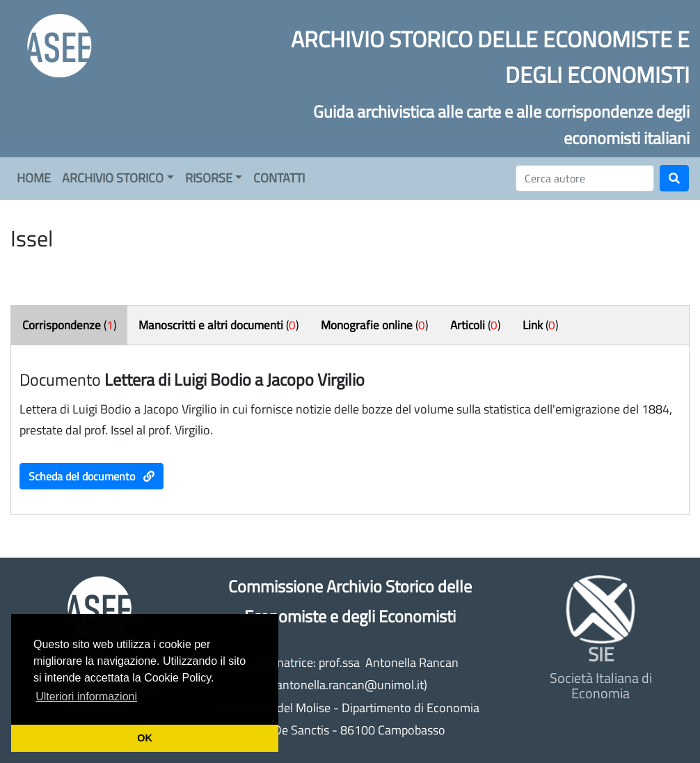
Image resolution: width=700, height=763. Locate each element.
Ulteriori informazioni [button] (86, 697)
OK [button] (145, 738)
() (69, 325)
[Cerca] (585, 178)
